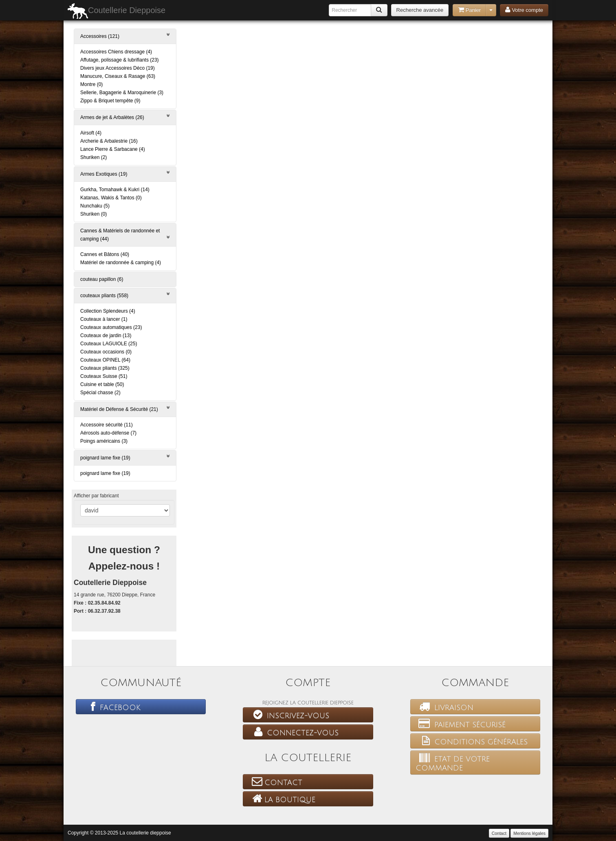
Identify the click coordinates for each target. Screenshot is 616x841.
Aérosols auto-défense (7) (108, 433)
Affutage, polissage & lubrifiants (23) (120, 60)
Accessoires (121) (125, 36)
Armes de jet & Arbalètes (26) (125, 117)
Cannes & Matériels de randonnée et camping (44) (125, 235)
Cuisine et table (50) (102, 384)
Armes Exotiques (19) (125, 173)
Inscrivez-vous (289, 715)
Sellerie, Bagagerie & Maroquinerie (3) (122, 93)
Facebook (111, 706)
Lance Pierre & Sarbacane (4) (113, 149)
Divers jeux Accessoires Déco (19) (118, 68)
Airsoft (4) (91, 133)
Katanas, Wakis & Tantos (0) (111, 198)
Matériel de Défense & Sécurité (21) (125, 409)
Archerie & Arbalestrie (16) (109, 141)
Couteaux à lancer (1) (104, 319)
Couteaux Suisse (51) (104, 376)
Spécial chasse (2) (100, 393)
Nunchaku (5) (95, 206)
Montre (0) (91, 84)
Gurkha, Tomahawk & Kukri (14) (115, 190)
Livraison (444, 706)
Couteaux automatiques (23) (111, 327)
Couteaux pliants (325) (105, 368)
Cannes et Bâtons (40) (105, 254)
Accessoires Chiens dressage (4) (116, 52)
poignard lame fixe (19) (125, 457)
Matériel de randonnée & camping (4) (121, 263)
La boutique (282, 799)
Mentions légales (529, 833)
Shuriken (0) (93, 214)
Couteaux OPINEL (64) (105, 360)
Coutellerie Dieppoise (117, 11)
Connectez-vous (293, 732)
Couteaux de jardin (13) (106, 336)
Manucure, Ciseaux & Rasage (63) (118, 76)
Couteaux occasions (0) (106, 352)
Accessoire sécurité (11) (107, 425)
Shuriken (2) (93, 157)
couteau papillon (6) (102, 279)
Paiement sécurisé (461, 724)
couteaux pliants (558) (125, 295)
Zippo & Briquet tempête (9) (110, 101)
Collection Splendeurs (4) (108, 311)
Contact (275, 781)
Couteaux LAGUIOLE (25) (109, 344)
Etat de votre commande (453, 762)
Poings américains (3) (104, 441)
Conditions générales (472, 741)
